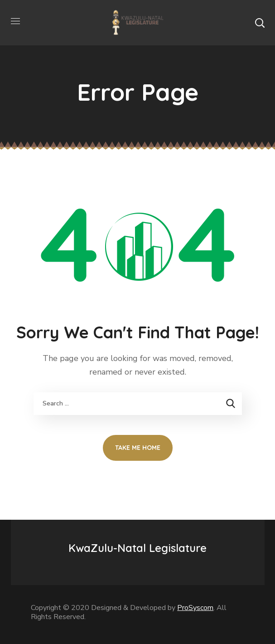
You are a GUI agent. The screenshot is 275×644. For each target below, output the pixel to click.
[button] (260, 23)
